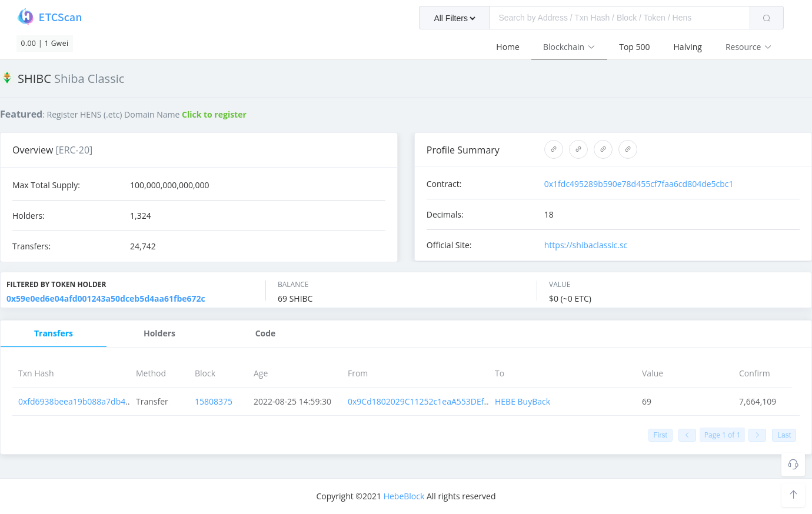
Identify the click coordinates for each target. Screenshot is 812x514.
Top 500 (634, 47)
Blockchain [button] (569, 47)
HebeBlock (404, 496)
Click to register (214, 114)
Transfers (54, 333)
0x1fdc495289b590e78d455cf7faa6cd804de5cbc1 (639, 184)
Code (266, 333)
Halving (688, 47)
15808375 (214, 401)
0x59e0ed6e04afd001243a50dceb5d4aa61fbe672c (106, 298)
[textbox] (620, 18)
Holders (159, 333)
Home (508, 47)
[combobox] (601, 18)
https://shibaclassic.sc (586, 245)
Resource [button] (749, 47)
